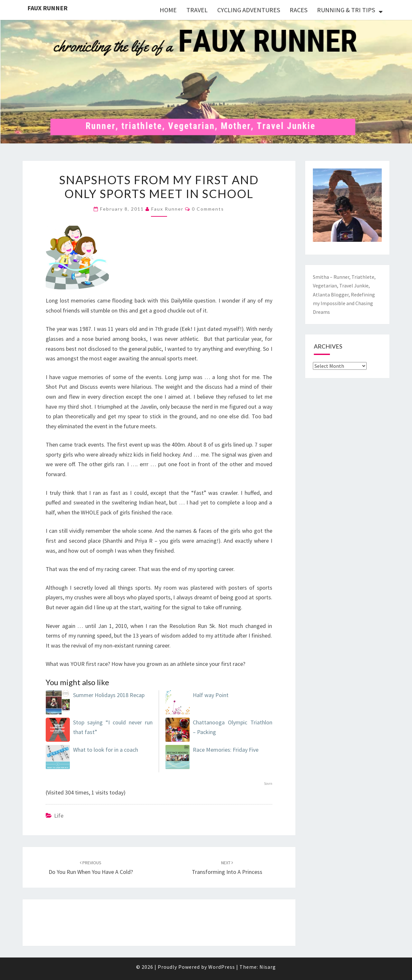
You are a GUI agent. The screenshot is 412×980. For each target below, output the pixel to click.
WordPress (222, 967)
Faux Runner (47, 8)
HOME (168, 10)
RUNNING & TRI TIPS (346, 10)
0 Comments (208, 209)
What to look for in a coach (106, 750)
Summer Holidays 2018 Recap (109, 695)
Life (59, 816)
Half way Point (211, 695)
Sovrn (268, 784)
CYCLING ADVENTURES (249, 10)
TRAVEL (197, 10)
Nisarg (268, 967)
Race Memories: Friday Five (226, 750)
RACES (299, 10)
